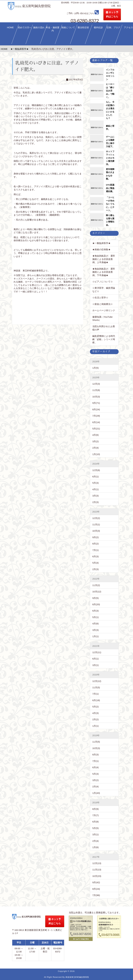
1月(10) (96, 454)
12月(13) (97, 863)
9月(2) (96, 537)
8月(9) (96, 809)
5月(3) (96, 483)
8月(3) (96, 755)
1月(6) (96, 847)
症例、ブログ (113, 27)
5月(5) (96, 828)
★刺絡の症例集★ (101, 249)
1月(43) (96, 793)
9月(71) (96, 403)
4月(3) (96, 713)
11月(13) (97, 870)
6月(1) (96, 477)
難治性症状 (83, 27)
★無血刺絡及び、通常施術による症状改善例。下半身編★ (104, 272)
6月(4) (96, 767)
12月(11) (97, 652)
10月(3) (96, 397)
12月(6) (96, 470)
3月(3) (96, 496)
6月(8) (96, 822)
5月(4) (96, 563)
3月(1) (96, 665)
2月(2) (96, 719)
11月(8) (96, 390)
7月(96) (96, 895)
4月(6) (96, 435)
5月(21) (96, 429)
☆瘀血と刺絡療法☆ (103, 304)
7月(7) (96, 815)
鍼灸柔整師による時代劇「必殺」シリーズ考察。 (104, 339)
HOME (10, 27)
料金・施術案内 (53, 29)
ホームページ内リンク (104, 310)
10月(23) (97, 876)
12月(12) (97, 681)
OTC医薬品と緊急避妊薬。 (110, 188)
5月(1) (96, 617)
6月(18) (96, 700)
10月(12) (97, 592)
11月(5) (96, 687)
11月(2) (96, 585)
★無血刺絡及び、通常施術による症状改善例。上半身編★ (104, 259)
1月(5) (96, 368)
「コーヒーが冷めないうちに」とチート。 (110, 204)
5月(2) (96, 707)
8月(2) (96, 544)
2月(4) (96, 448)
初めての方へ (25, 27)
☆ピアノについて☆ (104, 282)
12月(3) (96, 384)
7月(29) (96, 416)
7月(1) (96, 550)
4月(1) (96, 489)
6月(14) (96, 422)
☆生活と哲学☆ (100, 298)
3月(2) (96, 441)
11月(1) (96, 524)
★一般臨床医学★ (101, 243)
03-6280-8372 (93, 13)
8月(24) (96, 409)
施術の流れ (39, 27)
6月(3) (96, 556)
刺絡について (68, 27)
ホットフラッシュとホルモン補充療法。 (110, 158)
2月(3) (96, 502)
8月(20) (96, 604)
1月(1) (96, 636)
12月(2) (96, 518)
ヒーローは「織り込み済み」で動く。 (110, 91)
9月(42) (96, 882)
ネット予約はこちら (123, 14)
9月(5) (96, 598)
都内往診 (98, 27)
